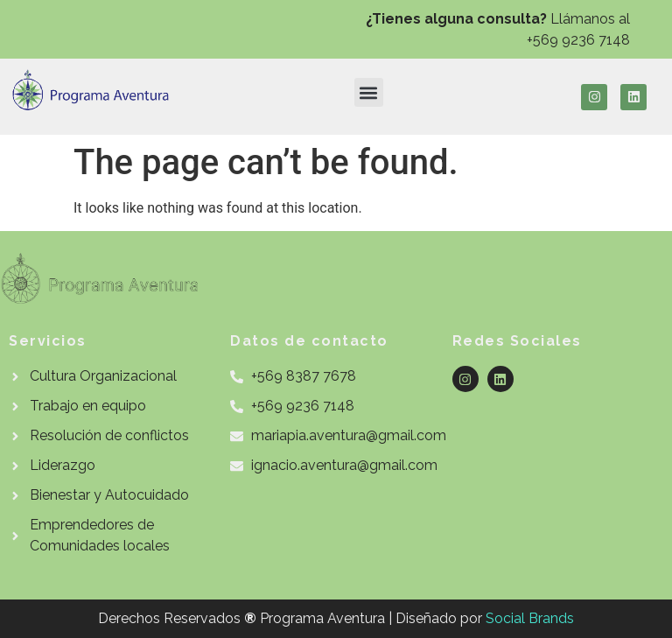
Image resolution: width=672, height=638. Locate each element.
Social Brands (530, 618)
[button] (369, 92)
